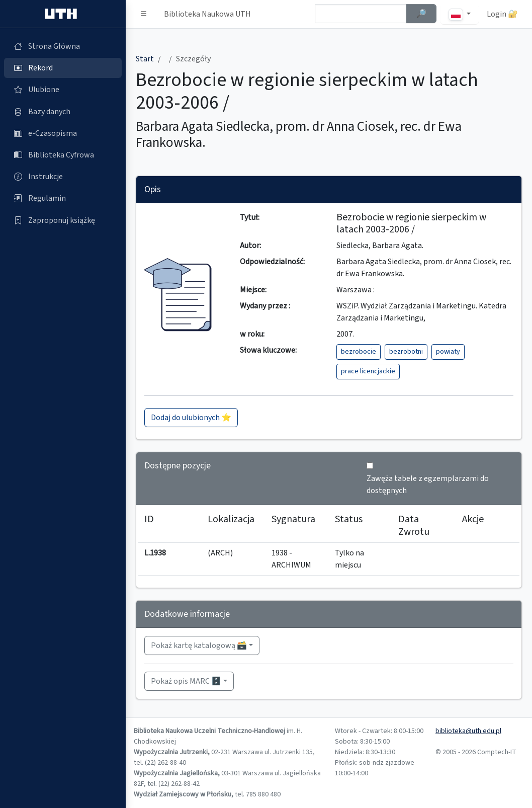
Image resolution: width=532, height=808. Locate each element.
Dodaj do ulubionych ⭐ (191, 418)
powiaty (448, 352)
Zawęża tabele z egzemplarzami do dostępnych (428, 484)
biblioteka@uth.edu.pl (468, 731)
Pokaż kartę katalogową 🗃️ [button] (199, 645)
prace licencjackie (368, 371)
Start (145, 59)
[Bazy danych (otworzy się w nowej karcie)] (63, 112)
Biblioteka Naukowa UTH (207, 14)
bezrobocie (359, 352)
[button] (144, 14)
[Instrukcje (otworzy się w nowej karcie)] (63, 177)
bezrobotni (406, 352)
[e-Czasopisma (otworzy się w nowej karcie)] (63, 133)
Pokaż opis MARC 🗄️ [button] (186, 681)
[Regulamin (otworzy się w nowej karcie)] (63, 198)
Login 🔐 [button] (502, 14)
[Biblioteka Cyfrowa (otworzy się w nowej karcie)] (63, 155)
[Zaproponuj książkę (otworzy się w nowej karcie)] (63, 220)
